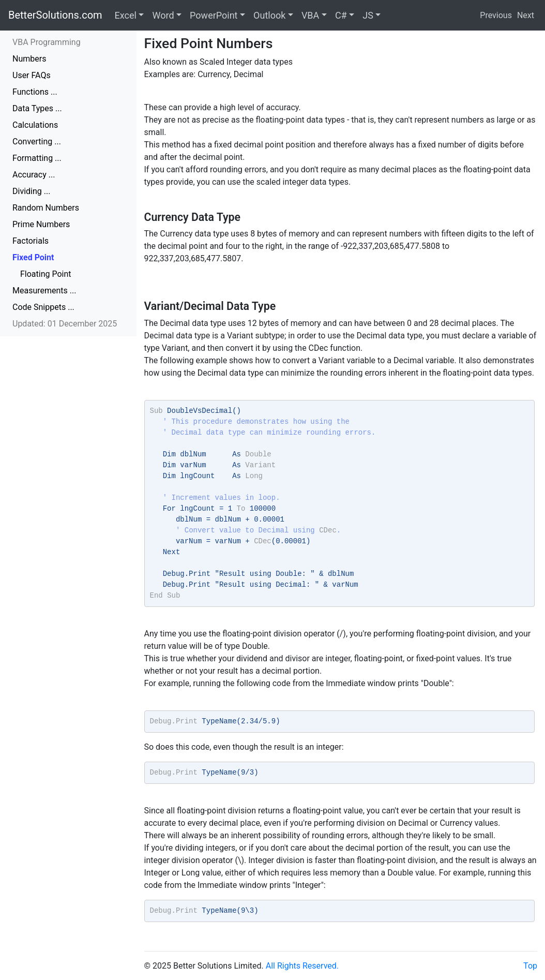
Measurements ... (44, 291)
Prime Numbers (41, 224)
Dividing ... (31, 191)
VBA (310, 15)
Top (530, 966)
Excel (126, 15)
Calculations (35, 125)
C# (341, 15)
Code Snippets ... (43, 307)
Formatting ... (37, 158)
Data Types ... (37, 108)
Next (526, 15)
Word (163, 15)
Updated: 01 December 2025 (65, 324)
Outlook (269, 15)
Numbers (29, 59)
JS (368, 15)
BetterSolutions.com (55, 15)
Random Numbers (46, 208)
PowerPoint (214, 15)
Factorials (31, 241)
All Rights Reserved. (302, 966)
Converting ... (37, 142)
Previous (496, 15)
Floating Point (46, 274)
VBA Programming (47, 42)
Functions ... (35, 92)
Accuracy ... (34, 175)
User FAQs (32, 75)
